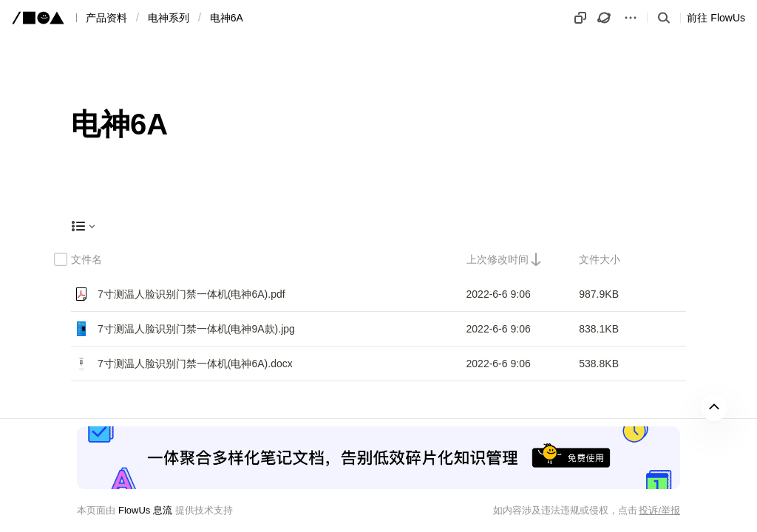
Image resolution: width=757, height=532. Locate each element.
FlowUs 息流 (145, 510)
